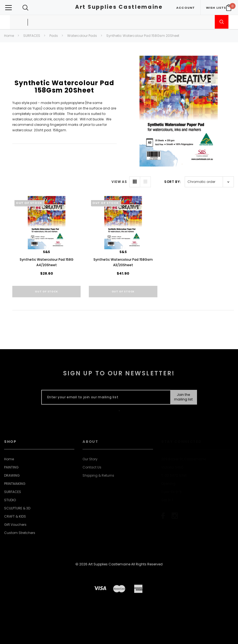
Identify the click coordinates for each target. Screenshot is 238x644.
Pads (54, 36)
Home (9, 36)
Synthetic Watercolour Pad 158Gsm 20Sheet (143, 36)
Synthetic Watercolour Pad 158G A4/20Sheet (47, 262)
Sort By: (173, 182)
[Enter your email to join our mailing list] (105, 397)
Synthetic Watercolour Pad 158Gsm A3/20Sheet (123, 262)
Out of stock (46, 292)
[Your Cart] (229, 8)
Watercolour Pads (82, 36)
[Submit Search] (222, 22)
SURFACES (32, 36)
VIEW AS (119, 182)
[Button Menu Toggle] (8, 8)
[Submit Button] (183, 397)
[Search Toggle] (25, 8)
